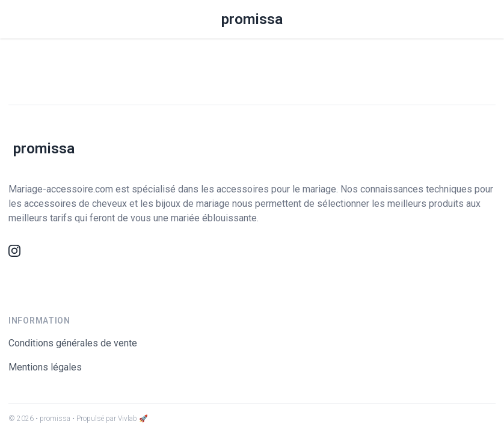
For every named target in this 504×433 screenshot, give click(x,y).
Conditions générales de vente (73, 343)
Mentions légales (45, 367)
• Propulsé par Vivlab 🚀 (110, 419)
